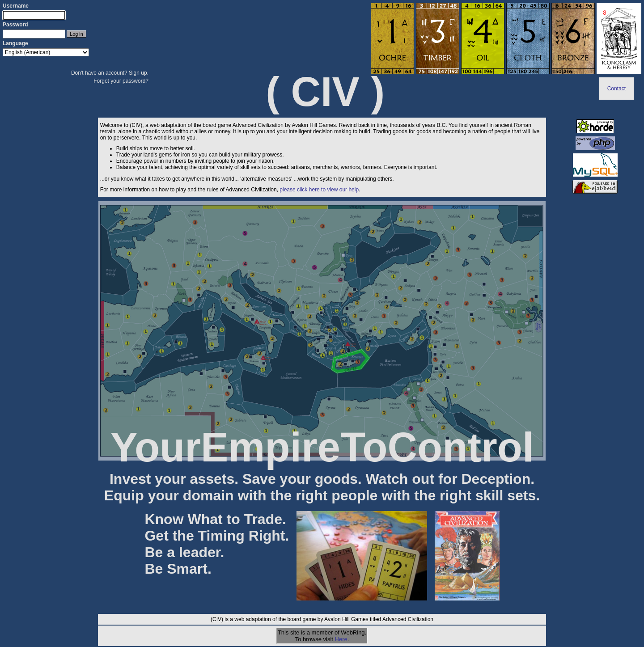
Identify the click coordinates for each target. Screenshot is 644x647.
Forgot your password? (121, 81)
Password (15, 25)
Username (16, 6)
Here (341, 639)
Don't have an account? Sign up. (110, 73)
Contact (616, 89)
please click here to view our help (319, 190)
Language (15, 43)
